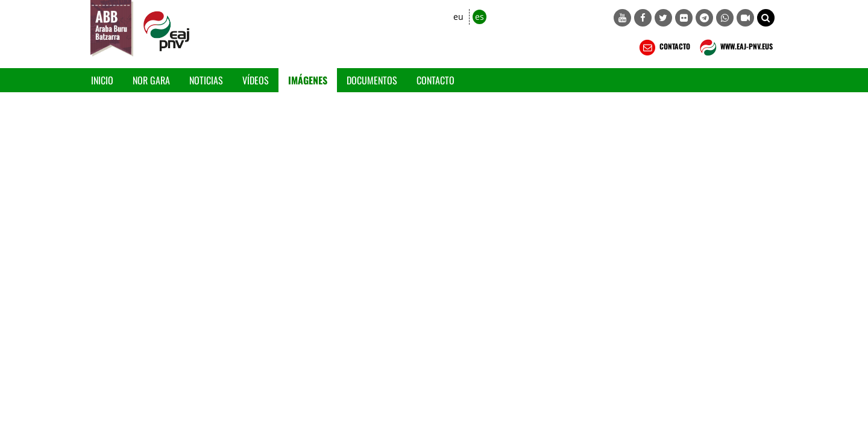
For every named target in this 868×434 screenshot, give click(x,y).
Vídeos (256, 80)
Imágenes (308, 80)
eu (458, 17)
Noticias (206, 80)
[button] (766, 18)
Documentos (372, 80)
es (480, 17)
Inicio (102, 80)
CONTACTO (663, 48)
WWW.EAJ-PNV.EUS (735, 48)
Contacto (436, 80)
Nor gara (151, 80)
